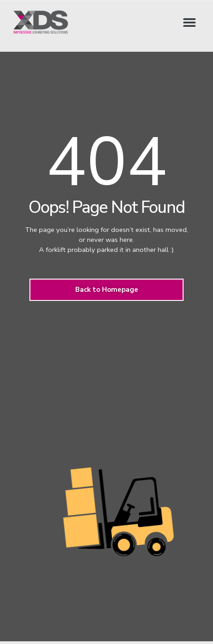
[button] (189, 22)
